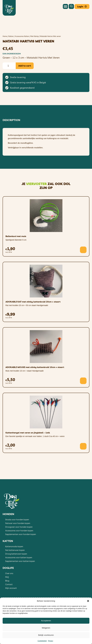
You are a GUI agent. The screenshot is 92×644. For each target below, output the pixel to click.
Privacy (51, 641)
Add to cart (25, 82)
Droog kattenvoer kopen (16, 570)
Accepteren (46, 621)
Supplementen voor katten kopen (20, 577)
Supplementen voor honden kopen (21, 550)
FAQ (7, 593)
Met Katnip (34, 52)
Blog (7, 597)
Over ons (9, 589)
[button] (88, 601)
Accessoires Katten (22, 52)
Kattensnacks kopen (14, 562)
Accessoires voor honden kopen (19, 547)
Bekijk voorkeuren (46, 635)
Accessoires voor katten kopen (19, 573)
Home (5, 52)
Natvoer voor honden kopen (18, 539)
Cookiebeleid (42, 641)
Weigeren (46, 628)
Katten (11, 52)
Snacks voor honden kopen (17, 536)
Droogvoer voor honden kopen (19, 543)
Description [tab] (11, 136)
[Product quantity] (9, 82)
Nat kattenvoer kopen (15, 566)
